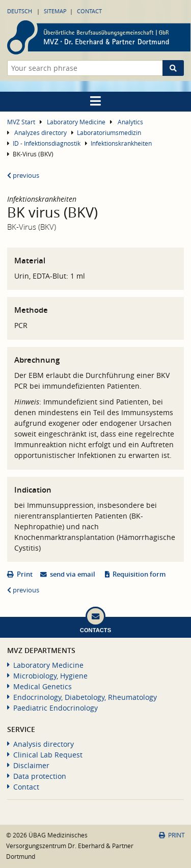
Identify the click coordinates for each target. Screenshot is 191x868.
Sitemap (55, 11)
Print (25, 574)
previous (23, 175)
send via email (73, 574)
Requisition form (139, 574)
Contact (89, 11)
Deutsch (20, 11)
